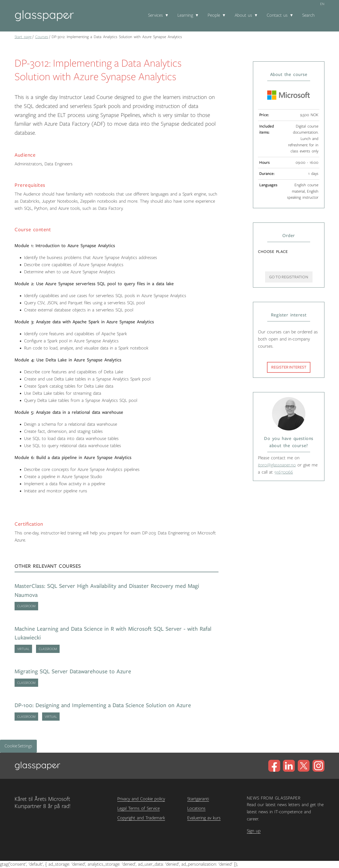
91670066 (284, 472)
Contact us (277, 15)
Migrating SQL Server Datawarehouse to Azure (73, 672)
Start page (23, 37)
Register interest (289, 367)
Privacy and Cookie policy (141, 799)
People (214, 15)
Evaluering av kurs (204, 818)
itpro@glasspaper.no (277, 465)
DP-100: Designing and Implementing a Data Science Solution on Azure (103, 705)
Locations (196, 808)
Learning (185, 15)
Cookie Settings (18, 746)
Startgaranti (198, 799)
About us (243, 15)
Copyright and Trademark (141, 818)
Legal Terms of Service (139, 808)
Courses (42, 37)
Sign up (254, 831)
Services (155, 15)
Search (308, 15)
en (322, 4)
